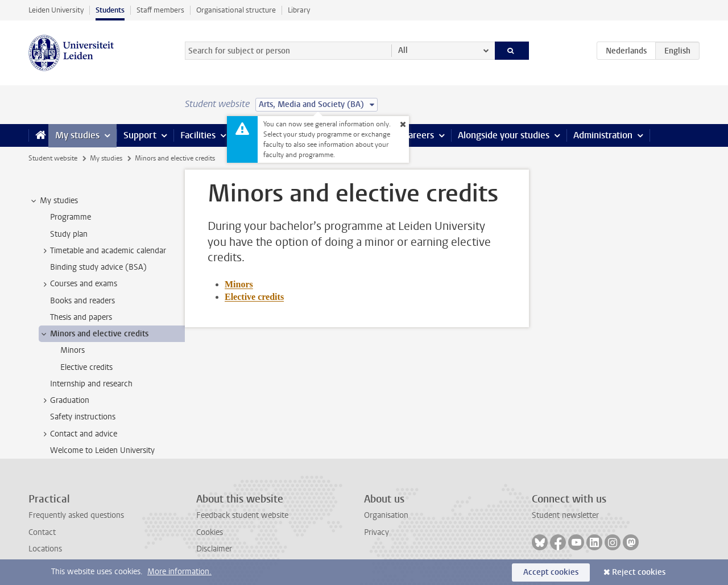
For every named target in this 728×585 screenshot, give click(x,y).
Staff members (160, 10)
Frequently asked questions (76, 515)
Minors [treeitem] (73, 350)
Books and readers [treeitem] (82, 301)
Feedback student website (242, 515)
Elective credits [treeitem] (86, 367)
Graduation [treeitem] (64, 401)
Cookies (210, 532)
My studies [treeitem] (53, 201)
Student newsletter (565, 515)
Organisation (386, 515)
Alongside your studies (504, 135)
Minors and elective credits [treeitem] (94, 334)
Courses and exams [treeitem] (78, 284)
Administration (603, 135)
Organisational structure (236, 10)
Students (110, 10)
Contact (42, 532)
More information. (179, 572)
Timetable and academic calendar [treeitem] (103, 251)
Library (299, 10)
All (403, 50)
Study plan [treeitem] (69, 234)
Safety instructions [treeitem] (83, 417)
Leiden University (56, 10)
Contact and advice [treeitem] (78, 434)
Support (140, 135)
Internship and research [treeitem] (91, 384)
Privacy (377, 532)
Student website (53, 158)
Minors (239, 284)
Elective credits (254, 297)
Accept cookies (551, 572)
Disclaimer (214, 549)
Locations (45, 549)
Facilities (198, 135)
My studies (77, 135)
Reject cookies (639, 572)
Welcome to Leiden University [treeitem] (102, 450)
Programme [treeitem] (71, 217)
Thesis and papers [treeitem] (81, 317)
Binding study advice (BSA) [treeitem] (98, 267)
